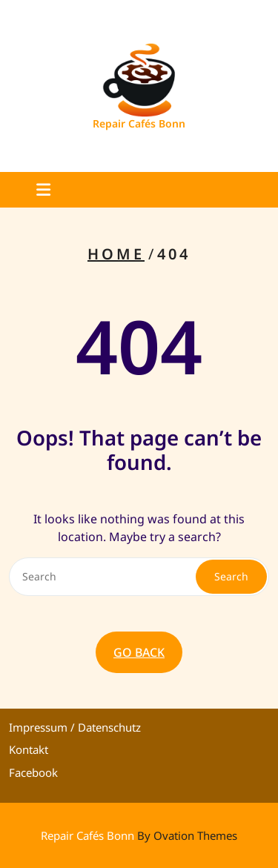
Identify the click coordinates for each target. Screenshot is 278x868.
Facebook (33, 772)
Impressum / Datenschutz (75, 727)
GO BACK (139, 652)
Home (116, 254)
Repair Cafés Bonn (139, 123)
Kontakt (29, 749)
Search (231, 576)
